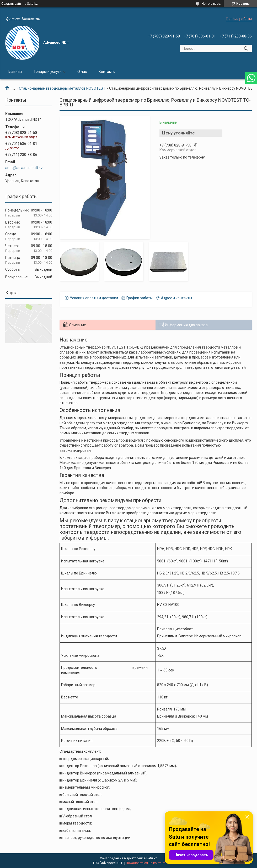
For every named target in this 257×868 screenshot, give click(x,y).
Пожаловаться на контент (145, 863)
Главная (15, 72)
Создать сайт (11, 4)
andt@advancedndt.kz (24, 168)
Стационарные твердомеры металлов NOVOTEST (62, 88)
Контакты (107, 72)
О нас (82, 72)
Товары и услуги (48, 72)
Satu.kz (152, 858)
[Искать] (246, 48)
